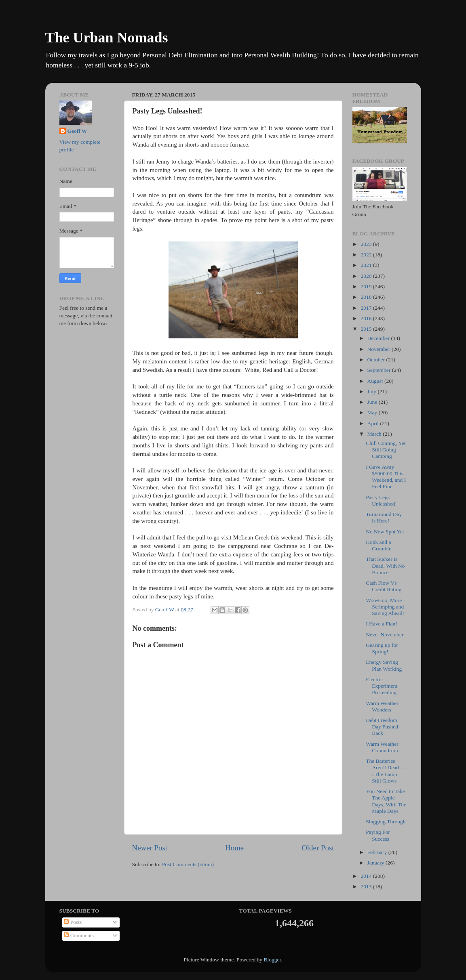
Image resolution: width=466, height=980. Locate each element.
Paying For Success (378, 835)
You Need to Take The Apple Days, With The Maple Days (386, 801)
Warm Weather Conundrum (382, 747)
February (378, 852)
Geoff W (77, 131)
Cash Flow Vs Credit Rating (384, 586)
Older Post (318, 848)
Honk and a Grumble (378, 545)
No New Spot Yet (385, 532)
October (377, 360)
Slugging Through (386, 822)
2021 (367, 265)
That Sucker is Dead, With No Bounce (385, 566)
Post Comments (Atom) (188, 864)
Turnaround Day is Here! (384, 517)
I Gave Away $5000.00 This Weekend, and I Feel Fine (386, 477)
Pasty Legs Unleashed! (381, 500)
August (376, 381)
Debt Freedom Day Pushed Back (382, 727)
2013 (367, 887)
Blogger (272, 960)
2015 (367, 329)
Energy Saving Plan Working (384, 665)
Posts (73, 922)
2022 (367, 255)
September (380, 370)
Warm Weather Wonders (382, 706)
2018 (367, 297)
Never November (385, 635)
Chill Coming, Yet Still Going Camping (386, 450)
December (379, 338)
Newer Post (150, 848)
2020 (367, 276)
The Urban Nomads (107, 38)
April (374, 423)
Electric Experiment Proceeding (382, 686)
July (373, 391)
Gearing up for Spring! (382, 648)
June (373, 402)
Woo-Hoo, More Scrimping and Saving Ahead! (385, 607)
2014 (367, 876)
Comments (79, 935)
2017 (367, 308)
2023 (367, 244)
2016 (367, 318)
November (380, 349)
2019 (367, 286)
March (375, 434)
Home (234, 848)
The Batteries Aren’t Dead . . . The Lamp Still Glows (385, 771)
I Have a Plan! (382, 624)
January (376, 863)
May (373, 412)
